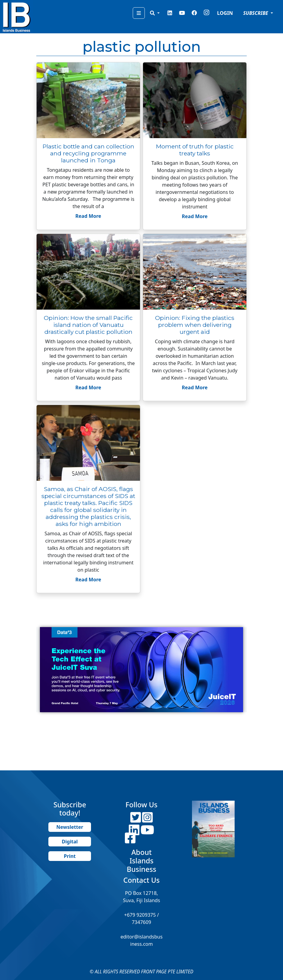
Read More (88, 216)
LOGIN (225, 13)
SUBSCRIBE (256, 13)
